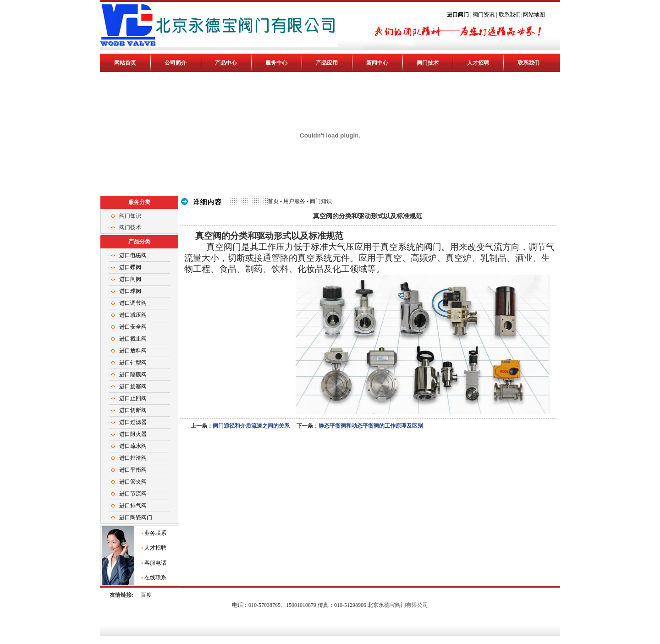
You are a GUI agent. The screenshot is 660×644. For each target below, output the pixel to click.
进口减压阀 (133, 315)
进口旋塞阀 (133, 386)
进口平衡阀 (133, 470)
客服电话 (155, 563)
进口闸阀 (130, 279)
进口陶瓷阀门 (136, 517)
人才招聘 (478, 63)
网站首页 (125, 63)
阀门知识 (130, 216)
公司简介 (176, 63)
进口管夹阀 (133, 482)
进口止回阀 (133, 398)
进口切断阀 (133, 410)
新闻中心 (377, 63)
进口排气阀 (133, 506)
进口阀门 (459, 15)
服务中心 (276, 63)
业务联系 (155, 533)
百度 (146, 595)
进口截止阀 (133, 339)
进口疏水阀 (133, 446)
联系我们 (510, 15)
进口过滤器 (133, 422)
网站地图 (534, 15)
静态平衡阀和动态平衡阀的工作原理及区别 (371, 426)
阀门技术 (428, 63)
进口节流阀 (133, 494)
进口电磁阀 (133, 255)
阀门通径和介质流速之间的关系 (251, 426)
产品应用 (327, 63)
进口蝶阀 (130, 267)
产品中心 (226, 63)
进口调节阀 (133, 303)
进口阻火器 (133, 434)
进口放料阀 (133, 351)
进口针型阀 (133, 363)
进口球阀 (130, 291)
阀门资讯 (484, 15)
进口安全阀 (133, 327)
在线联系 (155, 578)
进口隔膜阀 (133, 374)
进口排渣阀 (133, 458)
